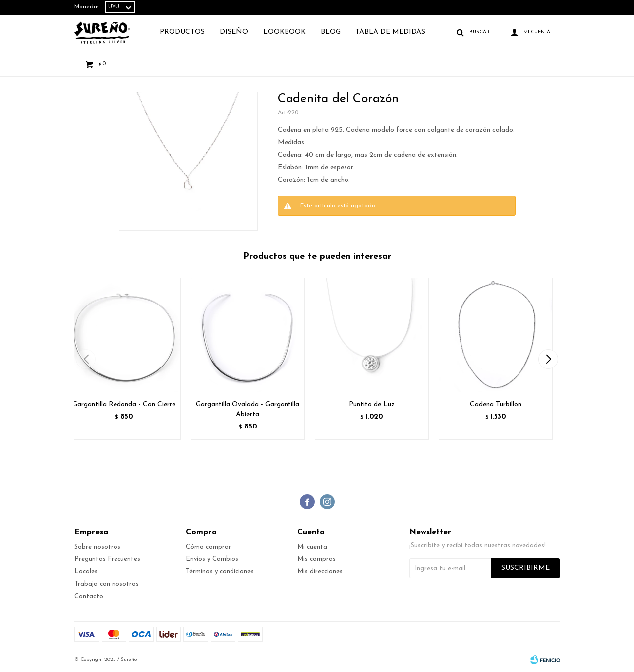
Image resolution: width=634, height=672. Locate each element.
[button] (548, 359)
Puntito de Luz (372, 404)
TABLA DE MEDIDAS (390, 32)
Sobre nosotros (97, 547)
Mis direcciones (320, 572)
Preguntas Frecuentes (107, 559)
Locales (86, 572)
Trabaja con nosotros (107, 584)
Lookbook (285, 32)
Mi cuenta (312, 547)
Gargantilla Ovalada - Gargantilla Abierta (248, 409)
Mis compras (317, 559)
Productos (182, 32)
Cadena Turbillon (496, 404)
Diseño (234, 32)
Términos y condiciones (220, 572)
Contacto (89, 596)
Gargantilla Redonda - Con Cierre (124, 404)
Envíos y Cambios (212, 559)
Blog (331, 32)
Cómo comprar (208, 547)
